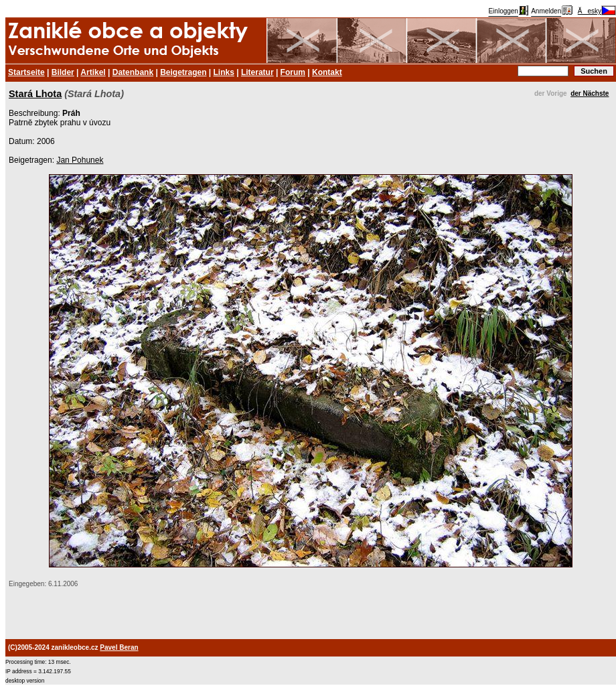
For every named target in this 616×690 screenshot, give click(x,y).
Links (224, 72)
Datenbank (133, 72)
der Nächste (590, 93)
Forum (293, 72)
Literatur (257, 72)
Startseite (26, 72)
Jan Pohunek (80, 160)
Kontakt (327, 72)
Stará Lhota (35, 94)
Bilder (63, 72)
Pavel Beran (119, 647)
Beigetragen (183, 72)
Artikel (93, 72)
